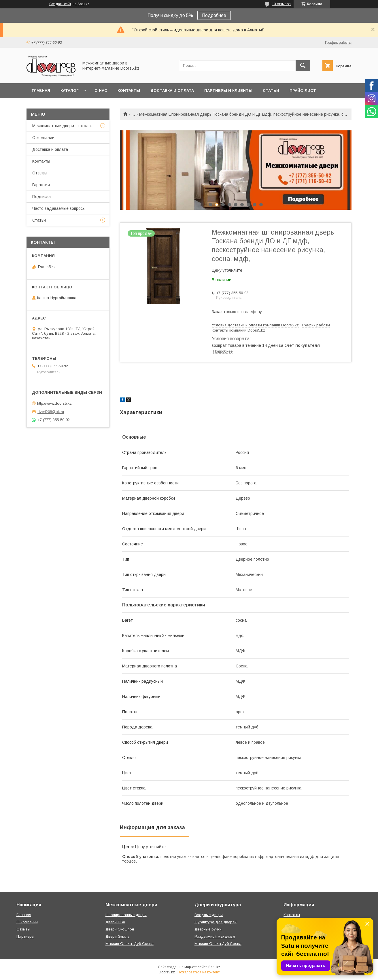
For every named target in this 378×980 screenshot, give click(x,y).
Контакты (129, 91)
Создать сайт (60, 4)
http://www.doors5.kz (54, 403)
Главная (41, 91)
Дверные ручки (208, 929)
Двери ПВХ (115, 922)
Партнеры (25, 936)
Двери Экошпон (120, 929)
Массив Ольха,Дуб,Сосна (218, 944)
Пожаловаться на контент (199, 972)
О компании (43, 138)
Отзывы (40, 173)
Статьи (271, 91)
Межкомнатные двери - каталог (62, 126)
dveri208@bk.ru (51, 412)
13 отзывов (281, 4)
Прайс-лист (303, 91)
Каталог (69, 91)
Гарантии (41, 185)
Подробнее (214, 15)
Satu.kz (214, 967)
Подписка (41, 197)
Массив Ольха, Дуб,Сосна (130, 944)
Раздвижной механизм (215, 936)
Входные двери (209, 915)
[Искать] (303, 66)
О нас (101, 91)
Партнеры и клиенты (228, 91)
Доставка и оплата (172, 91)
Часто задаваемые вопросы (59, 208)
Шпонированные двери (126, 915)
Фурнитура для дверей (216, 922)
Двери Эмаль (118, 936)
